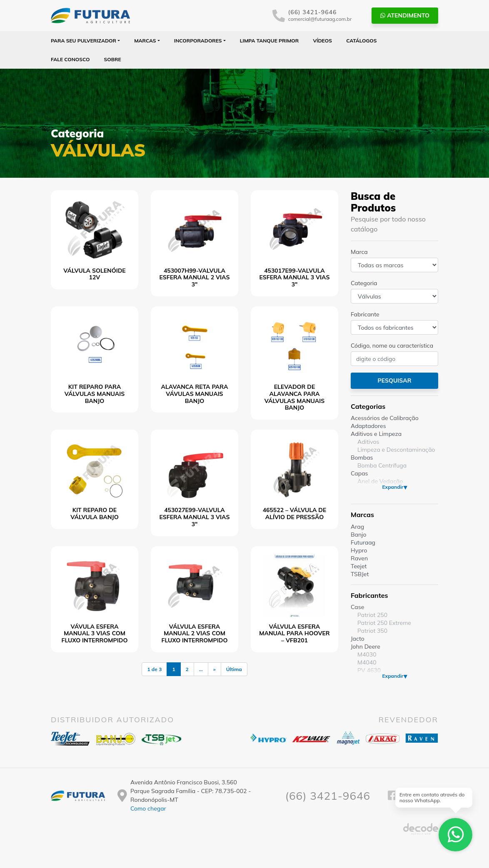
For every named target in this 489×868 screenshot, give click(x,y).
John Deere (366, 647)
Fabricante (365, 314)
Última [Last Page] (234, 669)
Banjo (358, 535)
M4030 (367, 654)
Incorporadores (198, 41)
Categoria (364, 283)
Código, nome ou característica (392, 346)
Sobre (113, 59)
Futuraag (363, 542)
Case (357, 607)
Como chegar (148, 808)
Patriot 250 (372, 615)
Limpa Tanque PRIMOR (269, 41)
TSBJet (360, 574)
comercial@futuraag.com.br (320, 19)
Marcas (145, 41)
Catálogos (361, 41)
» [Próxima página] (215, 669)
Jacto (358, 639)
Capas (359, 473)
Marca (359, 252)
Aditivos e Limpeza (376, 434)
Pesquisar (394, 381)
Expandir (393, 487)
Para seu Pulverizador (84, 41)
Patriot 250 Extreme (384, 623)
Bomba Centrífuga (382, 465)
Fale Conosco (70, 59)
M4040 (367, 662)
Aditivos (368, 442)
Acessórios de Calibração (385, 418)
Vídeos (322, 41)
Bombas (362, 458)
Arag (357, 527)
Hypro (359, 550)
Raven (359, 558)
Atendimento (405, 15)
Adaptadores (368, 426)
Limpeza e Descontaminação (396, 450)
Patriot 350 (372, 631)
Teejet (359, 566)
